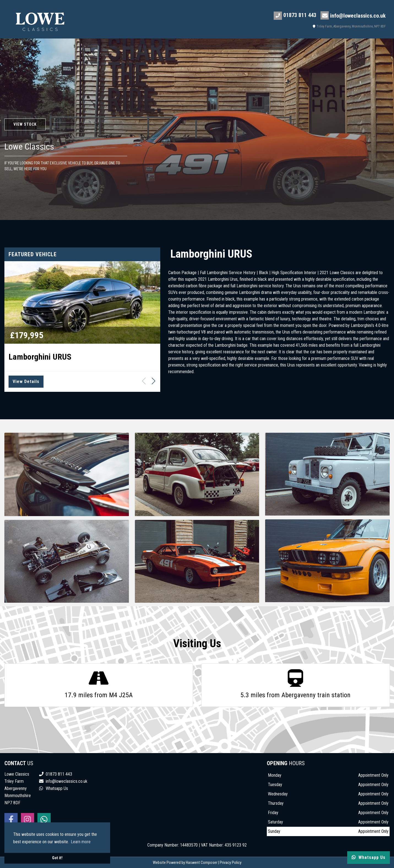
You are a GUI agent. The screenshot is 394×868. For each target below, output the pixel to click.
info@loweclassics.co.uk (353, 15)
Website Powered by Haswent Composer (185, 863)
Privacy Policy (231, 863)
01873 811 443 (295, 16)
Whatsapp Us (54, 788)
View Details (26, 381)
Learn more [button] (81, 842)
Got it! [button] (57, 858)
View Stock (25, 124)
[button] (153, 381)
